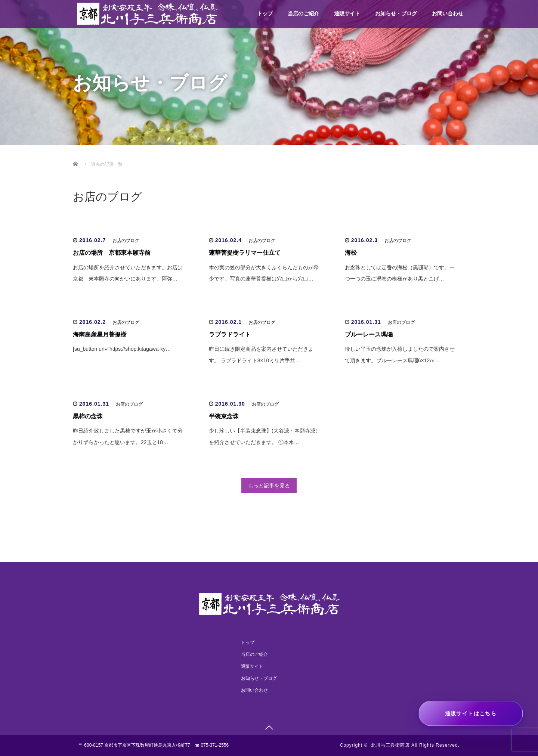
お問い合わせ (448, 13)
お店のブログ (126, 241)
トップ (265, 13)
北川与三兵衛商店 (390, 745)
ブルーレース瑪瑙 (369, 334)
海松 (351, 253)
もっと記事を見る (269, 486)
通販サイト (347, 13)
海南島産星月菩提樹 (100, 334)
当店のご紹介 (303, 13)
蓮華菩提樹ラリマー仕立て (245, 253)
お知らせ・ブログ (396, 13)
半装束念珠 (224, 416)
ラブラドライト (230, 334)
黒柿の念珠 (88, 416)
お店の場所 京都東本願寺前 (112, 253)
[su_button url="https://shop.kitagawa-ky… (122, 349)
